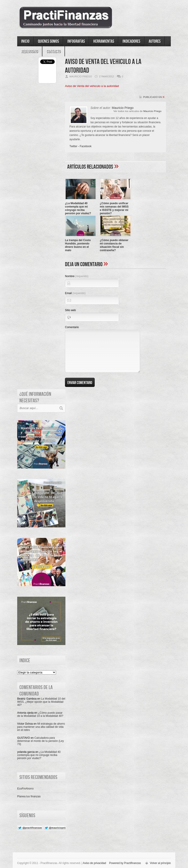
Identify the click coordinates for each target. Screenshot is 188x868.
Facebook (86, 146)
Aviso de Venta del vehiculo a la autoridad (92, 86)
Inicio (25, 41)
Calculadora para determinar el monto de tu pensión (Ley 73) (41, 741)
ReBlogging (30, 51)
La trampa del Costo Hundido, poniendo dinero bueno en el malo (78, 245)
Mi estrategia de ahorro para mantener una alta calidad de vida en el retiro (41, 727)
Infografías (76, 41)
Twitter (73, 146)
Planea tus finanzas (29, 796)
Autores (155, 41)
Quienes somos (48, 41)
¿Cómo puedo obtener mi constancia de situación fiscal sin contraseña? (114, 245)
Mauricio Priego (152, 111)
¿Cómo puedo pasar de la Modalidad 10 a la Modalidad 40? (40, 714)
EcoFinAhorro (25, 789)
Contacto (53, 51)
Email (75, 293)
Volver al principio (160, 863)
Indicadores (131, 41)
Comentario (72, 327)
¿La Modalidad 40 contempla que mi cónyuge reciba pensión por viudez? (78, 208)
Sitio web (70, 310)
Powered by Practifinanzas (125, 863)
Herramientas (104, 41)
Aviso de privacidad (94, 863)
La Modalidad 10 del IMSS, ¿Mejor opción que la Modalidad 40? (41, 702)
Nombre (77, 276)
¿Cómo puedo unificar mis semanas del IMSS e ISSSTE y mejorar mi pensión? (114, 208)
